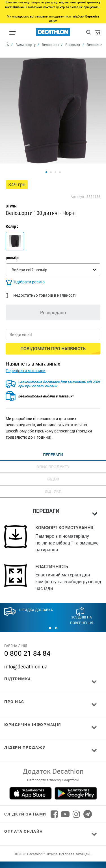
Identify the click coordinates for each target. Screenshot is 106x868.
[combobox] (53, 247)
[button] (50, 605)
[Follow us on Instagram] (76, 791)
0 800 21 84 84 (27, 630)
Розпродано (53, 289)
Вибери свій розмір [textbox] (29, 247)
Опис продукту (53, 444)
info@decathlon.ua (26, 643)
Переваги (53, 431)
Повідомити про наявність (53, 325)
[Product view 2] (51, 149)
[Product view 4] (60, 149)
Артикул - (78, 173)
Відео (53, 456)
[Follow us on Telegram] (88, 791)
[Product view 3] (55, 149)
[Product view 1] (46, 149)
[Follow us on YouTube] (65, 791)
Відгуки (53, 468)
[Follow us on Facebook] (54, 791)
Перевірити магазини (26, 347)
